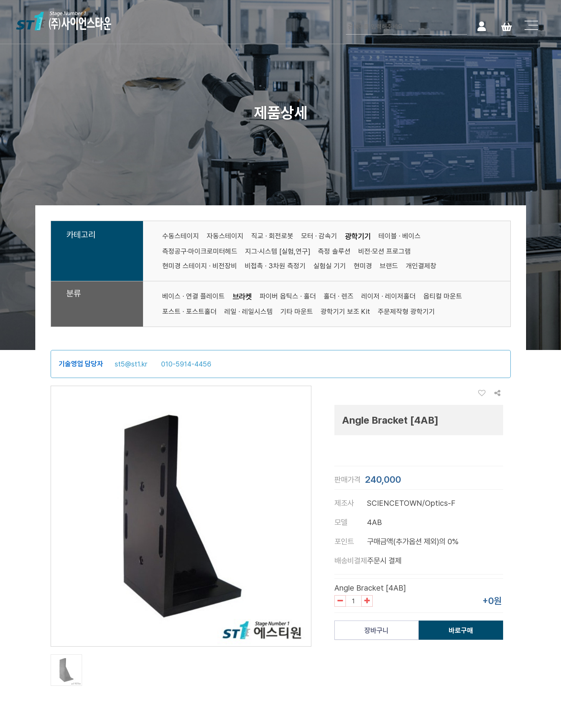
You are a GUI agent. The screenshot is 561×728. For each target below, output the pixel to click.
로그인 (481, 26)
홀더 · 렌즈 (339, 296)
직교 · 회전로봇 (272, 236)
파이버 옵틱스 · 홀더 (288, 296)
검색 (460, 26)
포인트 (344, 541)
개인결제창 (421, 266)
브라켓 (242, 297)
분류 (74, 294)
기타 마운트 (297, 311)
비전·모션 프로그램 (384, 251)
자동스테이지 (225, 236)
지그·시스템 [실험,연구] (278, 251)
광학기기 (358, 236)
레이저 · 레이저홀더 (388, 296)
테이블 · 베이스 (400, 236)
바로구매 (461, 630)
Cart (506, 26)
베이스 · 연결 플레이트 (193, 296)
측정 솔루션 (334, 251)
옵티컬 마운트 (443, 296)
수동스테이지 (181, 236)
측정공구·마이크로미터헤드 (200, 251)
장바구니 (377, 630)
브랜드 (389, 266)
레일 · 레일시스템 (248, 311)
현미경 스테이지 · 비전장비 (200, 266)
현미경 (363, 266)
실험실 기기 (330, 266)
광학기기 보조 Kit (345, 311)
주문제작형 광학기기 (406, 311)
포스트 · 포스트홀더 (189, 311)
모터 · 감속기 (319, 236)
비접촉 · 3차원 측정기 (275, 266)
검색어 (346, 19)
